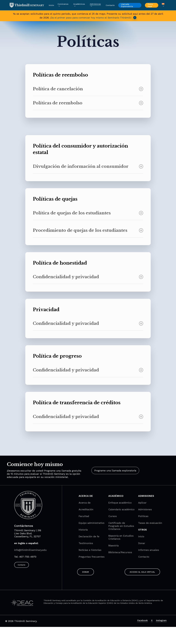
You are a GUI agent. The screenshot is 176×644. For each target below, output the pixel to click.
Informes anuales (149, 550)
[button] (115, 471)
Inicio (141, 536)
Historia (83, 530)
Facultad (84, 516)
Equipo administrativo (92, 523)
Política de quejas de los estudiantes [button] (88, 213)
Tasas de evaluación (150, 523)
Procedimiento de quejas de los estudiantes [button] (88, 230)
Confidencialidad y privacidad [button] (88, 277)
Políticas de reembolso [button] (88, 103)
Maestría (114, 545)
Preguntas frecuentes (92, 557)
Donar (142, 543)
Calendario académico (121, 509)
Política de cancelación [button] (88, 89)
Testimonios (86, 543)
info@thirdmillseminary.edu (30, 550)
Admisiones (145, 509)
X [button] (152, 620)
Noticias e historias (90, 550)
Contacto (144, 557)
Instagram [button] (161, 620)
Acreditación (86, 509)
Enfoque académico (120, 503)
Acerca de (85, 503)
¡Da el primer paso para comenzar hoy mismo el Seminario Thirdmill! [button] (93, 17)
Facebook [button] (142, 620)
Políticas (143, 516)
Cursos (113, 516)
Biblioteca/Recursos (120, 552)
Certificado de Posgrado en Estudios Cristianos (121, 526)
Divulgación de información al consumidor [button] (88, 166)
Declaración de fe (89, 536)
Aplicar (142, 503)
